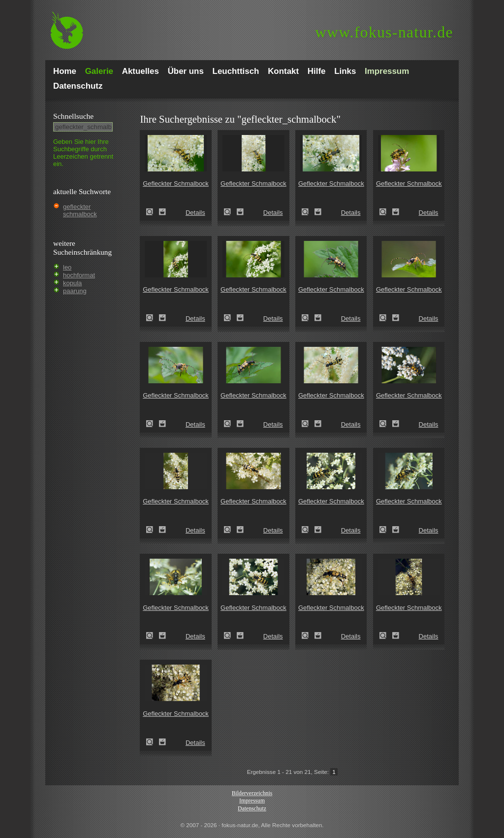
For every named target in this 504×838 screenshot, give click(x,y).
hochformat (79, 275)
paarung (75, 291)
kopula (72, 283)
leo (67, 267)
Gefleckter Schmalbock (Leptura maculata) (153, 212)
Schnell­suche (73, 116)
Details (195, 213)
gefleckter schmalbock (80, 210)
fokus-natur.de (384, 32)
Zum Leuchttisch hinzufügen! (162, 212)
